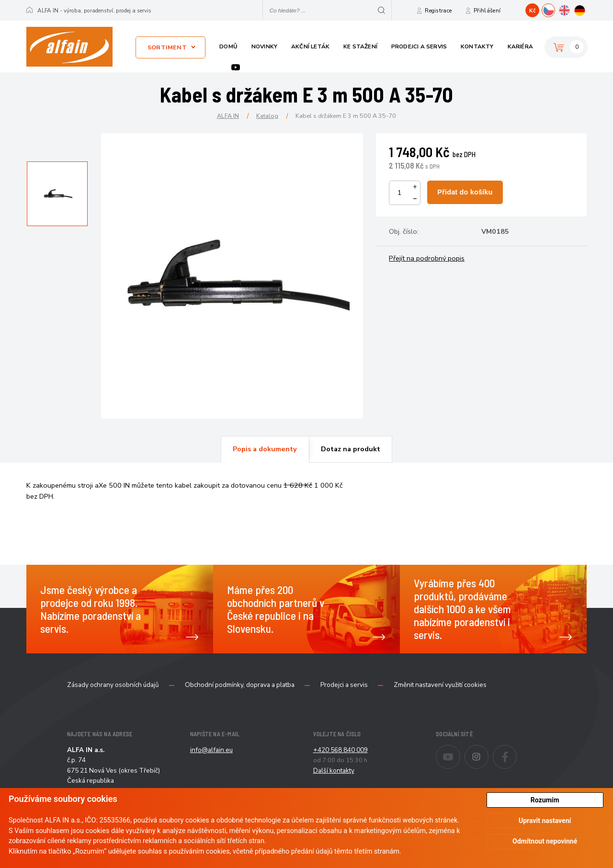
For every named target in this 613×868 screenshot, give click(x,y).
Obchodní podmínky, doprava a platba (240, 685)
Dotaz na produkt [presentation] (351, 449)
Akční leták (310, 46)
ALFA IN (228, 116)
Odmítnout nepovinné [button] (545, 841)
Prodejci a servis (419, 46)
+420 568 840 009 (341, 750)
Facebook (517, 751)
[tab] (265, 449)
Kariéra (520, 46)
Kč (533, 11)
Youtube (236, 67)
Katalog (267, 116)
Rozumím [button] (545, 800)
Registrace (438, 11)
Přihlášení (487, 11)
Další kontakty (334, 771)
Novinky (264, 46)
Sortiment (167, 47)
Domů (228, 46)
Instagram (488, 751)
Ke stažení (360, 46)
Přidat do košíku (465, 192)
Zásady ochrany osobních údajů (113, 685)
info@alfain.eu (211, 750)
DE (586, 9)
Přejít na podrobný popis (427, 258)
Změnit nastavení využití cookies (440, 685)
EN (571, 9)
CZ (555, 9)
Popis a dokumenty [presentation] (265, 449)
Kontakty (477, 46)
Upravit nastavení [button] (545, 821)
